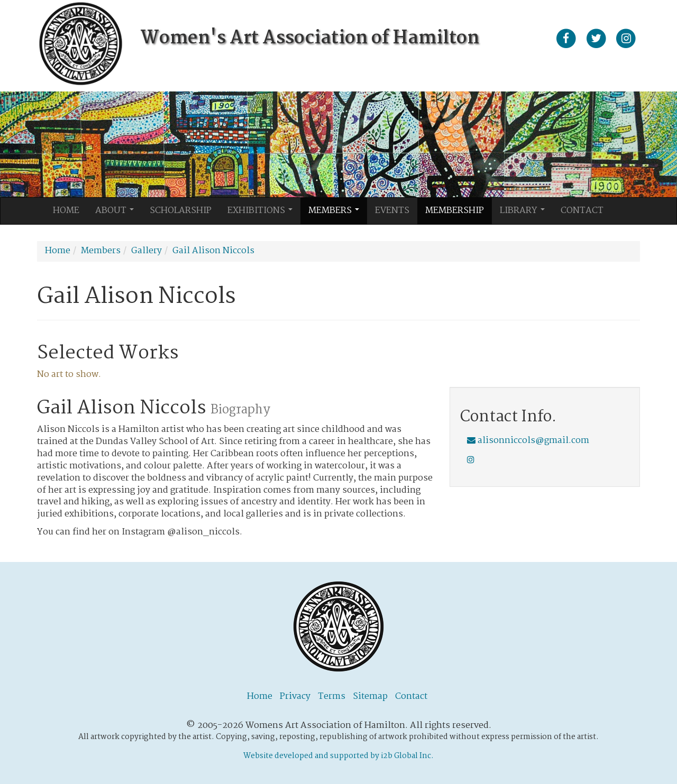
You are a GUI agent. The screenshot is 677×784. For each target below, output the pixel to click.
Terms (332, 697)
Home (66, 211)
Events (392, 211)
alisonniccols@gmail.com (528, 441)
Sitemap (370, 697)
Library (525, 214)
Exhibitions (263, 214)
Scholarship (181, 211)
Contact (582, 211)
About (117, 214)
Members (337, 214)
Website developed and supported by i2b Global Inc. (338, 756)
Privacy (295, 697)
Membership (455, 211)
